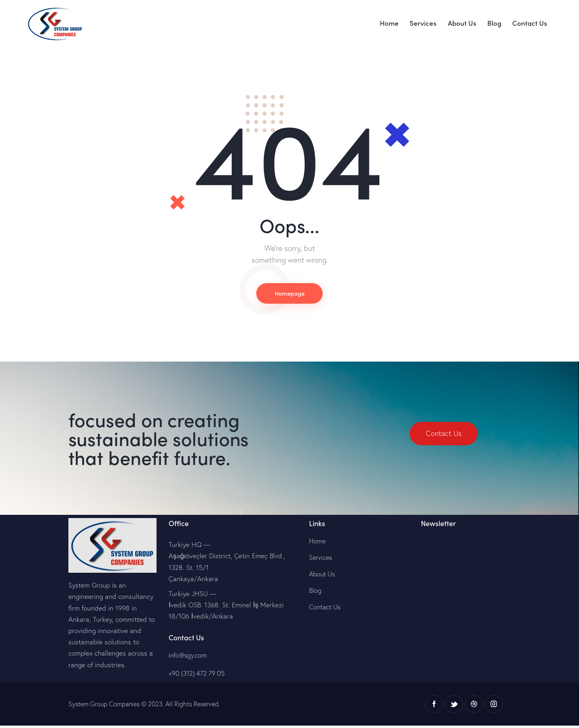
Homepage (290, 294)
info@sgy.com (189, 657)
